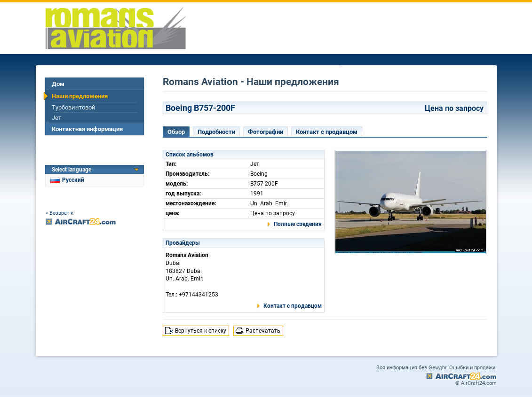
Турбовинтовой (74, 107)
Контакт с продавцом (327, 132)
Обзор (176, 132)
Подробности (216, 132)
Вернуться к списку (201, 331)
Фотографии (266, 132)
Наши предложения (80, 96)
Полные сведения (298, 224)
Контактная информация (87, 129)
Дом (58, 84)
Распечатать (263, 331)
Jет (56, 118)
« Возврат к (60, 213)
